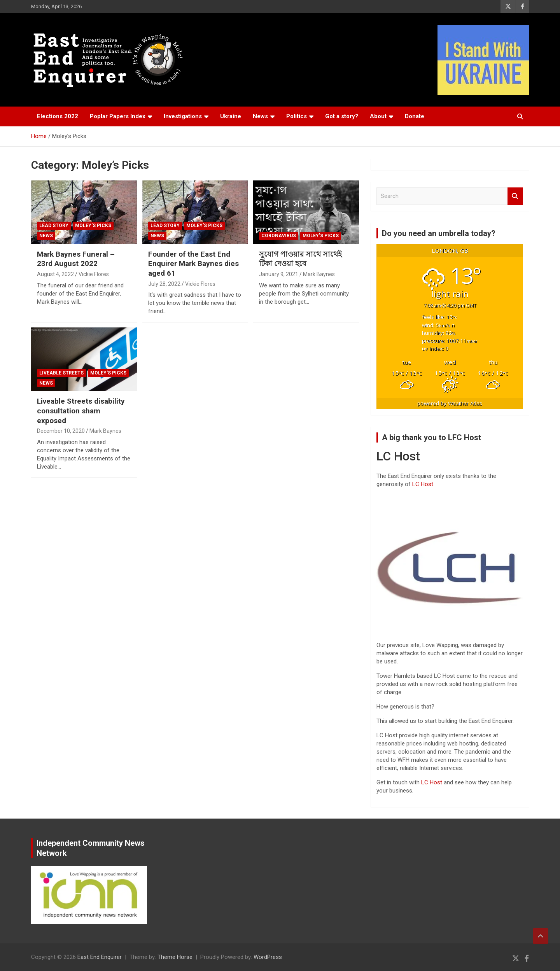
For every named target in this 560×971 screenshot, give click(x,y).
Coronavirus (279, 236)
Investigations (183, 116)
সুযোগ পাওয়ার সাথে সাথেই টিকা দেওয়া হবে (300, 259)
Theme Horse (175, 957)
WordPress (268, 957)
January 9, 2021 (279, 274)
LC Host (432, 782)
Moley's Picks (93, 226)
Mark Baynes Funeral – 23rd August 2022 (76, 259)
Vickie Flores (94, 274)
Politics (297, 116)
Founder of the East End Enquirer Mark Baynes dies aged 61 (193, 264)
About (378, 116)
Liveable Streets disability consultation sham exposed (81, 411)
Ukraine (231, 116)
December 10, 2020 (61, 431)
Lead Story (54, 226)
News (260, 116)
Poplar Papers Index (118, 116)
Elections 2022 (58, 116)
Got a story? (342, 116)
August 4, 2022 (55, 274)
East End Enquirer (100, 957)
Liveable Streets (61, 373)
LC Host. (423, 484)
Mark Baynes (319, 274)
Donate (415, 116)
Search (515, 196)
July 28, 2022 (164, 284)
